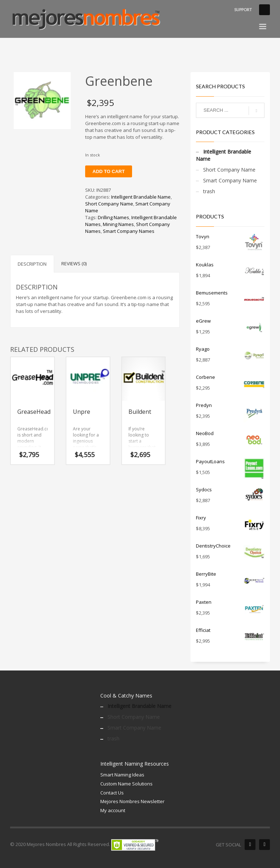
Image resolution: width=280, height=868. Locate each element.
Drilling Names (113, 217)
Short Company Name (109, 204)
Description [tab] (32, 264)
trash (209, 191)
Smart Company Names (129, 231)
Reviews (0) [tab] (74, 263)
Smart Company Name (230, 180)
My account (113, 810)
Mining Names (118, 224)
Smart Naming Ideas (122, 775)
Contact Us (112, 793)
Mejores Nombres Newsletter (132, 801)
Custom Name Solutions (126, 784)
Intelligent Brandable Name (141, 197)
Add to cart (108, 171)
